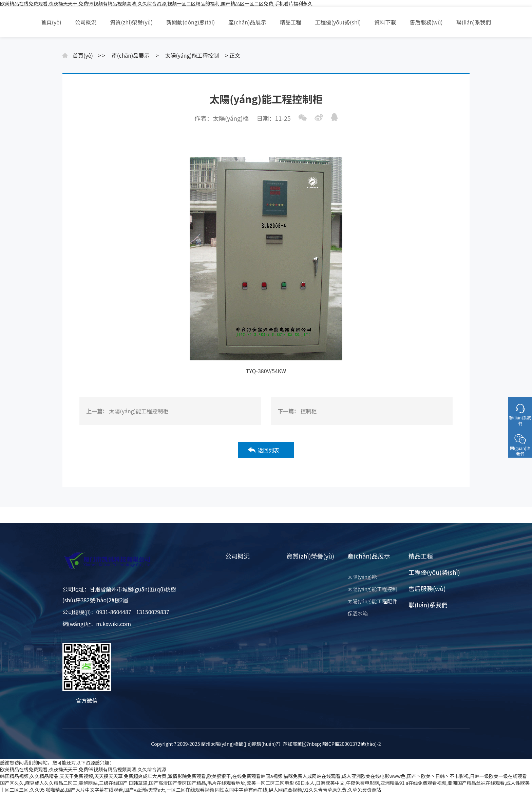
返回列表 (268, 450)
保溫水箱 (358, 613)
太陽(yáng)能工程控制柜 (139, 411)
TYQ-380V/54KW (266, 371)
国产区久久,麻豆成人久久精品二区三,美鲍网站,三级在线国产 (64, 783)
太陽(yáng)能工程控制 (192, 55)
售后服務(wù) (426, 22)
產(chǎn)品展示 (247, 22)
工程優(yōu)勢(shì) (338, 22)
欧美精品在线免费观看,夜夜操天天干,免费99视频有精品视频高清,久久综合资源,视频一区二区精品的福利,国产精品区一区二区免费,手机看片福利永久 (156, 3)
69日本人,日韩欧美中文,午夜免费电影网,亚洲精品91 (350, 783)
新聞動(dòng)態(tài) (191, 22)
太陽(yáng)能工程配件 (372, 601)
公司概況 (86, 22)
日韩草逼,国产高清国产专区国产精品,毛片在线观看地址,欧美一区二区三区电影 (211, 783)
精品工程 (291, 22)
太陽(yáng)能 (362, 577)
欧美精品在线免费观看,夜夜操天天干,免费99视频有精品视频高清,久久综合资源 (83, 769)
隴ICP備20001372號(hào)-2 (352, 744)
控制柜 (309, 411)
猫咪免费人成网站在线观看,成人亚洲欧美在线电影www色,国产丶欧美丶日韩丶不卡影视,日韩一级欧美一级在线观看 (405, 776)
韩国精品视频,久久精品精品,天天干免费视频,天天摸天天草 (61, 776)
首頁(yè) (51, 22)
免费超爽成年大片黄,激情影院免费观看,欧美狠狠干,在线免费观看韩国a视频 (203, 776)
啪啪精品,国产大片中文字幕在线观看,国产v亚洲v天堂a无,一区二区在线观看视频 (130, 790)
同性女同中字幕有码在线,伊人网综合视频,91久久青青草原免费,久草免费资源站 (298, 790)
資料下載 (385, 22)
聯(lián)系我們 (474, 22)
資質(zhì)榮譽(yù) (131, 22)
